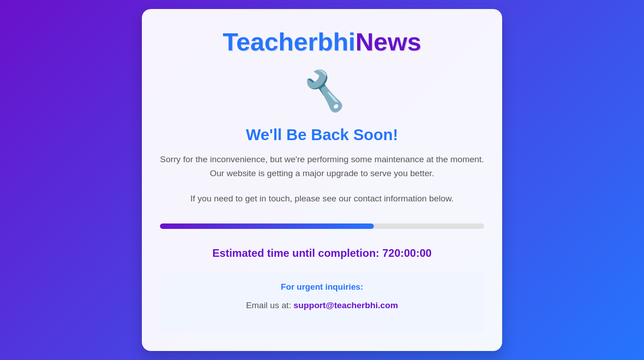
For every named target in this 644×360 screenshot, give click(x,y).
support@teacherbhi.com (346, 305)
